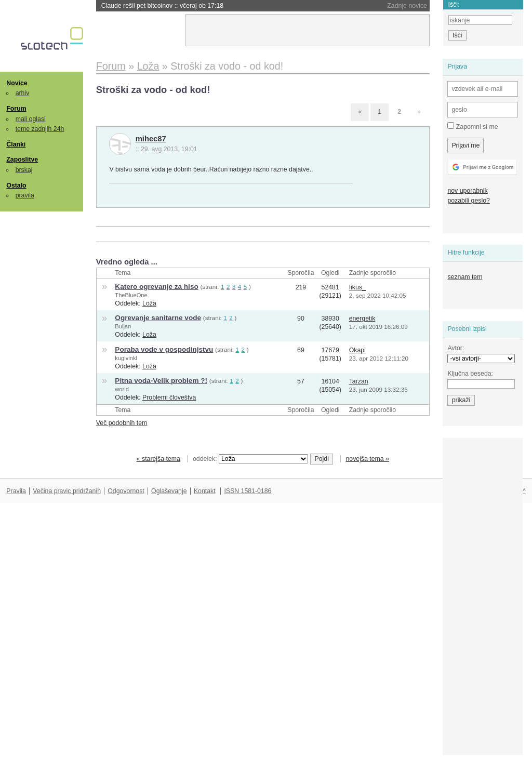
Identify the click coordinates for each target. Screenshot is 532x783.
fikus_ (357, 287)
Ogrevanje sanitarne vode (158, 318)
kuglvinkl (126, 358)
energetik (362, 318)
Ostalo (16, 185)
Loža (149, 303)
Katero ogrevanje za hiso (156, 287)
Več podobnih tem (122, 423)
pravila (25, 195)
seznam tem (465, 277)
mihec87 (151, 139)
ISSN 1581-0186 (248, 491)
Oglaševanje (169, 491)
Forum (16, 109)
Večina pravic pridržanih (67, 491)
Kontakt (205, 491)
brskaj (24, 170)
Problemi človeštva (169, 397)
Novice (17, 83)
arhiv (23, 93)
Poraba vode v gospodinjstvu (164, 349)
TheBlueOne (131, 295)
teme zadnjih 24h (40, 129)
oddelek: (250, 459)
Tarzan (359, 381)
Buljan (123, 326)
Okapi (357, 350)
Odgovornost (126, 491)
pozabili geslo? (468, 201)
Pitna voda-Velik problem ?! (161, 381)
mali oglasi (31, 119)
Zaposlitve (22, 160)
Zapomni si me (473, 126)
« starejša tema (158, 459)
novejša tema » (367, 459)
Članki (16, 144)
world (122, 389)
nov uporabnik (467, 191)
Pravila (16, 491)
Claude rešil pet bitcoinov (162, 6)
